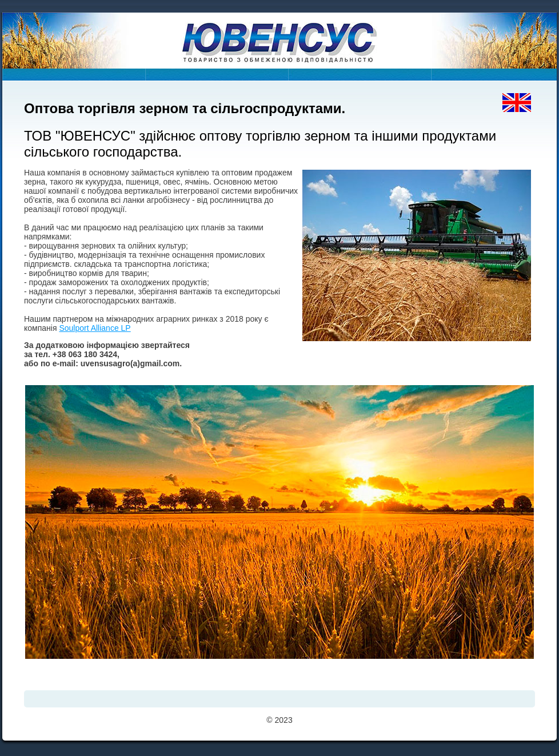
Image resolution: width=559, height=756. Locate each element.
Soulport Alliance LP (95, 328)
